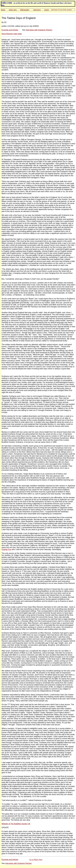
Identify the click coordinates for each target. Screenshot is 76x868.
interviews (37, 10)
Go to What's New (36, 860)
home (3, 10)
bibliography (25, 10)
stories (47, 10)
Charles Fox (6, 549)
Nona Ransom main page (12, 34)
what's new (13, 10)
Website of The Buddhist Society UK (16, 824)
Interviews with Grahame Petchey (39, 30)
